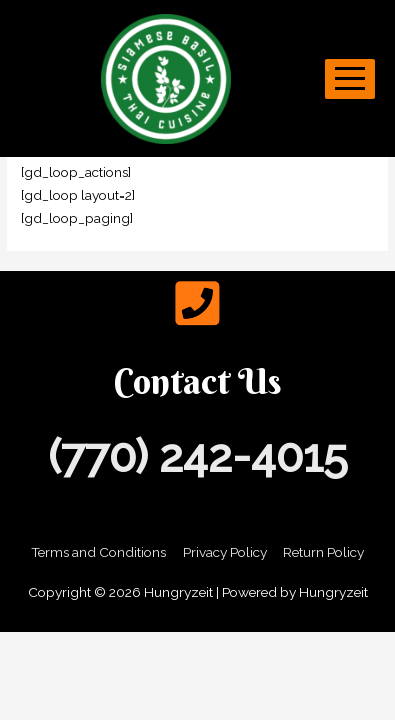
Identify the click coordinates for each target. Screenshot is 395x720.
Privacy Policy (225, 552)
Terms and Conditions (98, 552)
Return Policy (323, 552)
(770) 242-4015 (198, 456)
